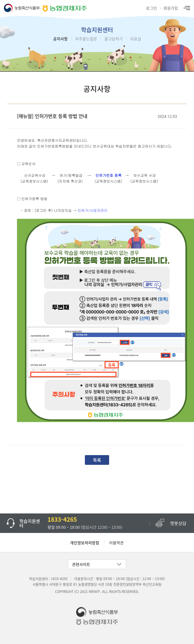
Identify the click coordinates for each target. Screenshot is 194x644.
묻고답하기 (114, 39)
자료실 (136, 39)
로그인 (151, 8)
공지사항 (60, 39)
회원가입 (171, 8)
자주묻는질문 (86, 39)
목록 (97, 460)
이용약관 (116, 543)
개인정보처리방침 (85, 543)
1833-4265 (59, 579)
